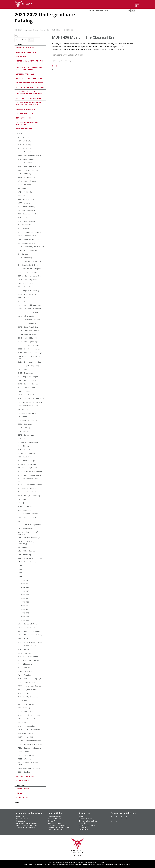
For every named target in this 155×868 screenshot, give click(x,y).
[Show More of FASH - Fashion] (17, 391)
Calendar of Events (54, 819)
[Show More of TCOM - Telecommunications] (17, 741)
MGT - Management (26, 547)
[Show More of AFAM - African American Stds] (17, 156)
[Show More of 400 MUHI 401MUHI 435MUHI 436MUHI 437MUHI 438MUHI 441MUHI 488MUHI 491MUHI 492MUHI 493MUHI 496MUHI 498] (18, 577)
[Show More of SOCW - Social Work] (17, 712)
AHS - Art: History (25, 163)
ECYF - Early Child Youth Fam (29, 305)
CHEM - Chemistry (25, 258)
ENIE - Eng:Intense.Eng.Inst (29, 377)
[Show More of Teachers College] (15, 129)
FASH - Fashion (24, 391)
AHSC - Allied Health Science (29, 166)
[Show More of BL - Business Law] (17, 225)
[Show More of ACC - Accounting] (17, 138)
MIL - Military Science (26, 551)
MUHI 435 (25, 584)
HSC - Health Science (26, 457)
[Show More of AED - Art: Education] (17, 148)
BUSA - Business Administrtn (29, 232)
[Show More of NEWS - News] (17, 639)
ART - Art (21, 196)
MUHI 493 (25, 613)
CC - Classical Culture (26, 243)
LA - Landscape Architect (28, 514)
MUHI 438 (25, 595)
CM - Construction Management (31, 269)
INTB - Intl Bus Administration (30, 485)
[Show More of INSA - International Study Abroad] (17, 479)
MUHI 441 (25, 598)
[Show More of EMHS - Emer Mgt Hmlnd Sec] (17, 362)
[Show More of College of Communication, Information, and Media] (15, 102)
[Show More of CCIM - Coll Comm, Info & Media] (17, 247)
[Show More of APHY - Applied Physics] (17, 181)
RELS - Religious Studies (27, 690)
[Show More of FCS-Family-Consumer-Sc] (17, 406)
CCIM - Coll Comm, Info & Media (31, 247)
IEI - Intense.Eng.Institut (27, 468)
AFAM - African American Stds (30, 155)
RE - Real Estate (24, 693)
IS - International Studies (28, 492)
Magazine (83, 827)
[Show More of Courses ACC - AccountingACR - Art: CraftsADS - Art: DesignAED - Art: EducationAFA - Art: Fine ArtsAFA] (15, 133)
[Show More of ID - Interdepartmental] (17, 464)
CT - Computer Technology (29, 290)
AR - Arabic (22, 188)
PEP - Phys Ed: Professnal (28, 657)
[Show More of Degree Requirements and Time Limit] (15, 61)
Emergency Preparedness (88, 821)
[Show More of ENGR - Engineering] (17, 373)
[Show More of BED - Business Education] (17, 214)
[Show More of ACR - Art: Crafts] (17, 141)
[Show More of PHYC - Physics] (17, 668)
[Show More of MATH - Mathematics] (17, 529)
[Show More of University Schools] (15, 776)
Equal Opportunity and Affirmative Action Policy (66, 864)
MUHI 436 (25, 587)
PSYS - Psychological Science (29, 686)
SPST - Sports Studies (26, 726)
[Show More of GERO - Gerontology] (17, 435)
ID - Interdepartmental (27, 464)
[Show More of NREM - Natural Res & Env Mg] (17, 642)
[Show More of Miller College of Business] (15, 98)
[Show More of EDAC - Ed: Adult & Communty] (17, 309)
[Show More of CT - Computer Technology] (17, 291)
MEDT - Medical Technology (29, 538)
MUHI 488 (25, 602)
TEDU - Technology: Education (30, 748)
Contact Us (52, 821)
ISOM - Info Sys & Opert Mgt (29, 496)
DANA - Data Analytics (27, 294)
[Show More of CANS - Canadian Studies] (17, 236)
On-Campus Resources (56, 830)
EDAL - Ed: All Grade (26, 316)
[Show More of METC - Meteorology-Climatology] (17, 542)
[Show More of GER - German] (17, 432)
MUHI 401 (25, 580)
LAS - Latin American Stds (28, 517)
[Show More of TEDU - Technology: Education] (17, 748)
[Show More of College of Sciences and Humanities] (15, 122)
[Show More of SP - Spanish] (17, 723)
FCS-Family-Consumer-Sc (28, 406)
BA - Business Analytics (27, 210)
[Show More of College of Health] (15, 113)
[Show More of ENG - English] (17, 370)
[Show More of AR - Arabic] (17, 189)
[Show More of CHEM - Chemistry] (17, 258)
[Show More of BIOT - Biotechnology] (17, 221)
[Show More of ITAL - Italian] (17, 499)
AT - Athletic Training (26, 207)
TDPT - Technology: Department (31, 744)
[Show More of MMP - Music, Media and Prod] (17, 559)
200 (21, 569)
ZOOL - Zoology (24, 772)
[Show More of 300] (18, 573)
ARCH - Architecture (26, 192)
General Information (26, 52)
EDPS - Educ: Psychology (28, 342)
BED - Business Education (28, 214)
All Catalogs (22, 797)
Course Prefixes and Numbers (29, 83)
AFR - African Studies (26, 159)
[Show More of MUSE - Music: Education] (17, 628)
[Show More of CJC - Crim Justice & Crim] (17, 265)
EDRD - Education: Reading (29, 345)
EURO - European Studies (28, 384)
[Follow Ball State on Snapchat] (116, 823)
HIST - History (23, 446)
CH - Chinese (23, 254)
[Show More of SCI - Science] (17, 701)
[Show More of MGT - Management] (17, 548)
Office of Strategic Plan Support (59, 827)
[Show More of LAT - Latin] (17, 521)
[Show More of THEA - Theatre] (17, 752)
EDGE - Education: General (28, 331)
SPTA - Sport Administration (29, 730)
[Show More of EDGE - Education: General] (17, 331)
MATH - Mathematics (26, 528)
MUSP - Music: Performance (29, 631)
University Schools (25, 776)
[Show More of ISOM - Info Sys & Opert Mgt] (17, 496)
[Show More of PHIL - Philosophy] (17, 664)
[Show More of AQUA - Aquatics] (17, 185)
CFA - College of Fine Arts (28, 250)
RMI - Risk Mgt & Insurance (29, 697)
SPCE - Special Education (28, 719)
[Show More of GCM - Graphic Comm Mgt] (17, 421)
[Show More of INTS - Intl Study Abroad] (17, 489)
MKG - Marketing (24, 555)
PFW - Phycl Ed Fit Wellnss (28, 660)
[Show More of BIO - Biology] (17, 218)
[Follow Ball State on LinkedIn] (112, 823)
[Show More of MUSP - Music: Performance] (17, 631)
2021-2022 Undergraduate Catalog (26, 30)
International (21, 821)
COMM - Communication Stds (30, 276)
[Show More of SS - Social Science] (17, 734)
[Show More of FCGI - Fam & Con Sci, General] (17, 402)
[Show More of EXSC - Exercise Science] (17, 388)
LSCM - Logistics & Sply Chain (30, 525)
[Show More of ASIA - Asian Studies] (17, 200)
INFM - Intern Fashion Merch (29, 475)
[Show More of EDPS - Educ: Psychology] (17, 342)
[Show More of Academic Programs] (15, 74)
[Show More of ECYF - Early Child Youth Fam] (17, 305)
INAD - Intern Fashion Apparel (30, 471)
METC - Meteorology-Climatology (26, 543)
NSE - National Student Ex (28, 646)
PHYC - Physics (24, 668)
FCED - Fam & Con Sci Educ (29, 395)
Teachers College (24, 129)
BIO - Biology (23, 218)
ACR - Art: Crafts (24, 141)
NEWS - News (23, 638)
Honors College (23, 118)
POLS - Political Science (27, 682)
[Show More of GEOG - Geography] (17, 424)
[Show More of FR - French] (17, 417)
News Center (84, 830)
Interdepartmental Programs (30, 87)
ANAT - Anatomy (24, 174)
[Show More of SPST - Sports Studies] (17, 726)
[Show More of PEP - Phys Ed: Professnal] (17, 657)
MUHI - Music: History (54, 30)
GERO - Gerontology (26, 435)
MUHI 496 (25, 617)
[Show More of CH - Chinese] (17, 254)
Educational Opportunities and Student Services (29, 69)
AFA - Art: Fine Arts (25, 152)
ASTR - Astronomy (25, 203)
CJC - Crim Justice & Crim (28, 265)
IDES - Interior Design (26, 461)
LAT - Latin (22, 521)
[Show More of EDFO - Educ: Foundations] (17, 327)
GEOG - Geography (25, 424)
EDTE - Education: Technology (30, 353)
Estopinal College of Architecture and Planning (29, 93)
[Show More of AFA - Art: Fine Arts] (17, 152)
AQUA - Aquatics (24, 185)
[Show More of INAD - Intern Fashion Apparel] (17, 472)
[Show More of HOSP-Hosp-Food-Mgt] (17, 454)
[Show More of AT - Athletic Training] (17, 207)
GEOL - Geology (24, 428)
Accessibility (83, 823)
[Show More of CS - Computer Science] (17, 284)
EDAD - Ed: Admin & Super (28, 312)
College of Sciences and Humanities (27, 123)
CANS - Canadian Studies (28, 236)
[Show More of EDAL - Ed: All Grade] (17, 316)
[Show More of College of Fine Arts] (15, 109)
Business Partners (85, 819)
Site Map (20, 793)
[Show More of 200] (18, 569)
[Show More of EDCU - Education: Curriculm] (17, 320)
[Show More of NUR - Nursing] (17, 650)
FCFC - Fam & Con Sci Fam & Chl (31, 398)
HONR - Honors (24, 450)
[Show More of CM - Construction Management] (17, 269)
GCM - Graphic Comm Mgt (28, 420)
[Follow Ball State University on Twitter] (116, 818)
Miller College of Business (28, 98)
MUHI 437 (25, 591)
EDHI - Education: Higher (28, 334)
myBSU (82, 817)
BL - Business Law (25, 225)
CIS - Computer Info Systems (29, 261)
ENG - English (23, 369)
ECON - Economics (25, 301)
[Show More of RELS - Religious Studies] (17, 690)
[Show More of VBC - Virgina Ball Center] (17, 756)
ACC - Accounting (25, 137)
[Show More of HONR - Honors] (17, 450)
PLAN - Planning (24, 675)
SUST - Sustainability (26, 737)
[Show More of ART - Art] (17, 196)
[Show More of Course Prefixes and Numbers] (15, 83)
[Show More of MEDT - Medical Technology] (17, 538)
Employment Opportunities (57, 825)
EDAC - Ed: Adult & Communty (30, 309)
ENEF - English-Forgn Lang (28, 366)
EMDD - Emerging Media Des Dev (29, 357)
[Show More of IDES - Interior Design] (17, 461)
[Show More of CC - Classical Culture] (17, 243)
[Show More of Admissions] (15, 56)
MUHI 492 (25, 609)
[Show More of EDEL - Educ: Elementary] (17, 324)
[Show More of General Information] (15, 52)
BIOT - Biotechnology (26, 221)
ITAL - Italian (23, 499)
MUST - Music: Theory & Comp (30, 635)
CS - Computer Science (27, 283)
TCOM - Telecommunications (29, 741)
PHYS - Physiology (25, 671)
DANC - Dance (24, 298)
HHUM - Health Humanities (28, 442)
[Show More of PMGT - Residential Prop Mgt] (17, 679)
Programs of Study (25, 48)
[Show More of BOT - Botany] (17, 229)
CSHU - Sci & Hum (25, 287)
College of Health (24, 114)
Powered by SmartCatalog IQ (121, 864)
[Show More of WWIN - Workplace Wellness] (17, 769)
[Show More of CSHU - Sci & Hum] (17, 287)
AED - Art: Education (26, 148)
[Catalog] (109, 11)
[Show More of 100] (18, 566)
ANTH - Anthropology (26, 177)
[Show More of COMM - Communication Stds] (17, 276)
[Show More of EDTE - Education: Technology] (17, 353)
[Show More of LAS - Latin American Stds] (17, 518)
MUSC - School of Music (27, 624)
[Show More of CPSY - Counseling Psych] (17, 280)
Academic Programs (25, 74)
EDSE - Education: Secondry (29, 349)
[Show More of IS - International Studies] (17, 492)
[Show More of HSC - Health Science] (17, 457)
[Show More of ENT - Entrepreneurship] (17, 381)
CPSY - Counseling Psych (28, 280)
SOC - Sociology (24, 708)
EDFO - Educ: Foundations (28, 327)
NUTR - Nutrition (24, 653)
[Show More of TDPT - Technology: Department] (17, 745)
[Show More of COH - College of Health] (17, 273)
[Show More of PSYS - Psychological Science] (17, 686)
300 (21, 573)
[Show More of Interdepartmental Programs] (15, 87)
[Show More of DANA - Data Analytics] (17, 294)
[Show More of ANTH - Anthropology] (17, 178)
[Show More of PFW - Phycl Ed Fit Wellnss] (17, 661)
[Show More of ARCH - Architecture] (17, 192)
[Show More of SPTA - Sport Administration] (17, 730)
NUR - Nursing (23, 649)
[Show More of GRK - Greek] (17, 439)
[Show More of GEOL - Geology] (17, 428)
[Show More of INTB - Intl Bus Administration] (17, 485)
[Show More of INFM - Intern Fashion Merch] (17, 475)
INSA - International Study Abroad (28, 480)
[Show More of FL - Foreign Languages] (17, 413)
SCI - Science (23, 701)
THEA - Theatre (24, 752)
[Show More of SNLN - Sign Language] (17, 704)
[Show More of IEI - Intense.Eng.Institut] (17, 468)
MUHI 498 (25, 620)
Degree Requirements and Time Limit (30, 62)
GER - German (23, 431)
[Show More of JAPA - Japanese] (17, 503)
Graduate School (22, 819)
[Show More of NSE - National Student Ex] (17, 646)
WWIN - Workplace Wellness (29, 768)
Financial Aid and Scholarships (27, 825)
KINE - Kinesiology (25, 510)
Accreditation (22, 780)
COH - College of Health (27, 272)
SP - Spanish (23, 722)
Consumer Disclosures (87, 825)
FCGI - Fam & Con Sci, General (30, 402)
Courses (42, 30)
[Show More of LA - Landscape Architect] (17, 514)
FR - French (22, 417)
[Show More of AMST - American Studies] (17, 170)
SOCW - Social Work (26, 711)
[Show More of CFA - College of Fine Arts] (17, 251)
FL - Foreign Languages (27, 413)
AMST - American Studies (28, 170)
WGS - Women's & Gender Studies (28, 764)
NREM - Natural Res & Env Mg (30, 642)
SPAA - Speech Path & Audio (29, 715)
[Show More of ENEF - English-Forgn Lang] (17, 366)
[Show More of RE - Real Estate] (17, 694)
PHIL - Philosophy (25, 664)
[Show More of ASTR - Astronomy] (17, 203)
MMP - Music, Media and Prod (30, 558)
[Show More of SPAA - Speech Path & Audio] (17, 715)
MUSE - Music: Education (28, 628)
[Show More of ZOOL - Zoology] (17, 772)
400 (64, 30)
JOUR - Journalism (25, 506)
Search (31, 40)
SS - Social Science (25, 733)
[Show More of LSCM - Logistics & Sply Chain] (17, 525)
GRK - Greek (23, 439)
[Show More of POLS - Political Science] (17, 683)
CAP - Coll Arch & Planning (28, 239)
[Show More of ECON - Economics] (17, 302)
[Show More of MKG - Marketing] (17, 555)
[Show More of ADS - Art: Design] (17, 145)
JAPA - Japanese (24, 503)
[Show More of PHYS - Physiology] (17, 672)
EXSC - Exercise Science (27, 388)
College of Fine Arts (25, 109)
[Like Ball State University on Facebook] (112, 818)
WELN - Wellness (24, 759)
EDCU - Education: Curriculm (29, 320)
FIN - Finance (23, 409)
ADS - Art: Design (25, 145)
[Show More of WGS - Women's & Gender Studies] (17, 763)
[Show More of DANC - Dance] (17, 298)
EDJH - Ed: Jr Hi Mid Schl (27, 338)
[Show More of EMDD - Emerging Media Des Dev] (17, 357)
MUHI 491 (25, 606)
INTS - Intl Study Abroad (27, 488)
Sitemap (108, 864)
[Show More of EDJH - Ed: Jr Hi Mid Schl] (17, 338)
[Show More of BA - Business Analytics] (17, 211)
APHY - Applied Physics (27, 181)
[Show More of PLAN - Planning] (17, 675)
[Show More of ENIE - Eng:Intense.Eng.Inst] (17, 377)
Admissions (21, 57)
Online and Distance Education (27, 823)
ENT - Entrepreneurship (27, 380)
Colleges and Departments (25, 827)
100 (21, 565)
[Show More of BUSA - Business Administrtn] (17, 232)
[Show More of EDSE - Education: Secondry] (17, 349)
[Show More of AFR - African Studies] (17, 159)
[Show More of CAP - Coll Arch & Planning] (17, 240)
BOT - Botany (23, 228)
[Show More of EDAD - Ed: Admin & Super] (17, 313)
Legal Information (88, 864)
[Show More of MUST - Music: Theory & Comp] (17, 635)
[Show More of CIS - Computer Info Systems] (17, 262)
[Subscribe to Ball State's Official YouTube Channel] (121, 818)
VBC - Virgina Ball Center (28, 755)
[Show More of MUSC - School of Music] (17, 624)
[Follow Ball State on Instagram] (126, 818)
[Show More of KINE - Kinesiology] (17, 510)
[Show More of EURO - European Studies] (17, 384)
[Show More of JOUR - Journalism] (17, 507)
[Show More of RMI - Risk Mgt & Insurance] (17, 697)
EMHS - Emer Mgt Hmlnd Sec (29, 362)
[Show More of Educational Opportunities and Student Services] (15, 67)
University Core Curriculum (29, 78)
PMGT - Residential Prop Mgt (29, 679)
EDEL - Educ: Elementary (28, 323)
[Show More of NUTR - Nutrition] (17, 653)
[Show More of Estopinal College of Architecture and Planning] (15, 92)
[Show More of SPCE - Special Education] (17, 719)
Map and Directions (55, 817)
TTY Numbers (100, 864)
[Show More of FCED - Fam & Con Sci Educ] (17, 395)
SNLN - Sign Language (27, 704)
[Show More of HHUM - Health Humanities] (17, 443)
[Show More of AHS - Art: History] (17, 163)
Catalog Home (22, 789)
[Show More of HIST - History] (17, 446)
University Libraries (54, 823)
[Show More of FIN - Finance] (17, 410)
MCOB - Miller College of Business (28, 533)
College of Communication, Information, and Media (29, 104)
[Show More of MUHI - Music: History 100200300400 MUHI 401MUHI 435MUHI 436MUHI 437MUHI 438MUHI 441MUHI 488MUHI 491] (17, 562)
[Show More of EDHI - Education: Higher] (17, 335)
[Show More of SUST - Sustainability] (17, 737)
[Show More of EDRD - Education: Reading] (17, 346)
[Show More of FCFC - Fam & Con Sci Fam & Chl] (17, 399)
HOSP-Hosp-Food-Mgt (27, 453)
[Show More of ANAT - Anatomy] (17, 174)
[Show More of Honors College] (15, 118)
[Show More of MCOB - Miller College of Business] (17, 532)
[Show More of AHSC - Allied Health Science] (17, 167)
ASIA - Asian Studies (26, 199)
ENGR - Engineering (26, 373)
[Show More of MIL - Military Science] (17, 551)
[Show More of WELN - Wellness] (17, 759)
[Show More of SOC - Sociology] (17, 708)
